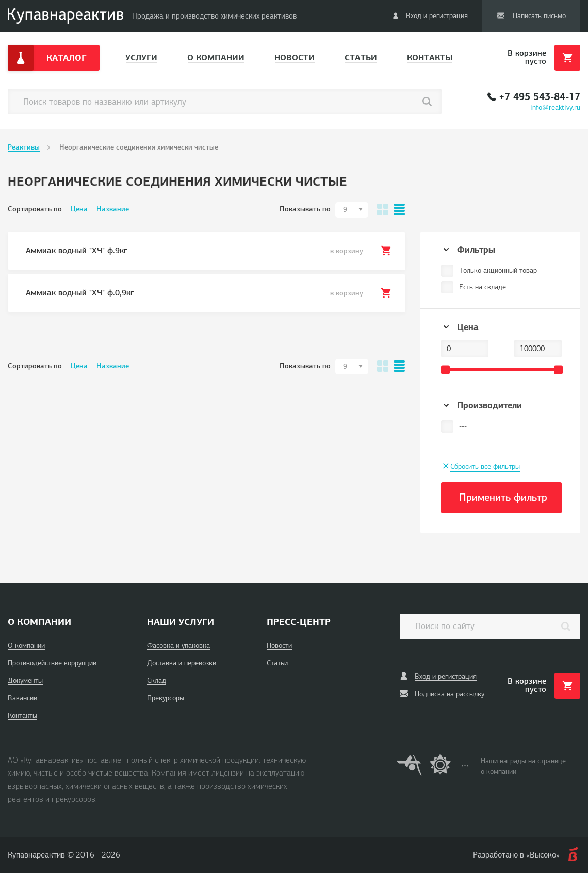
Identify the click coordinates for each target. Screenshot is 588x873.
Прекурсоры (166, 698)
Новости (295, 57)
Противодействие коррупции (52, 663)
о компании (499, 772)
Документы (25, 680)
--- (463, 426)
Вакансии (22, 698)
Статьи (361, 57)
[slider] (445, 369)
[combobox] (352, 210)
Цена (79, 209)
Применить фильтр (503, 497)
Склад (157, 680)
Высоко (543, 855)
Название (113, 209)
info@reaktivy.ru (555, 108)
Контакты (430, 57)
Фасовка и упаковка (178, 645)
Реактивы (24, 147)
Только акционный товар (498, 270)
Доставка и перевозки (182, 663)
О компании (216, 57)
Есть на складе (483, 287)
